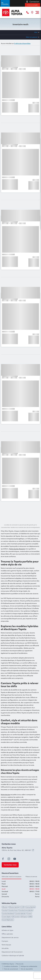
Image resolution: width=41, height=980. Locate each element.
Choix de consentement (11, 969)
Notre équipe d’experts (17, 549)
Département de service (10, 937)
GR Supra (24, 916)
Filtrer (36, 32)
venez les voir (6, 828)
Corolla (5, 910)
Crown (29, 913)
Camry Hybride (30, 907)
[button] (5, 3)
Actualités (5, 948)
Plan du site (20, 964)
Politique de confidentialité (29, 966)
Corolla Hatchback (8, 913)
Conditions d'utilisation (11, 966)
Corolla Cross (13, 910)
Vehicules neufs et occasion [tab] (12, 876)
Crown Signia (6, 916)
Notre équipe (5, 794)
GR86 (30, 916)
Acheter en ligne (7, 930)
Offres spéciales (7, 934)
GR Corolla (16, 916)
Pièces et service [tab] (31, 876)
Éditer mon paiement (32, 37)
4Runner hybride (14, 907)
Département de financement (12, 952)
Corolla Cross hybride (26, 910)
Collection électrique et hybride (13, 955)
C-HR (22, 907)
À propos (5, 941)
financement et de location (10, 800)
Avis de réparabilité (27, 969)
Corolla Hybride (20, 913)
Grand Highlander (8, 920)
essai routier (35, 800)
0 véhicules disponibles (22, 43)
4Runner (5, 907)
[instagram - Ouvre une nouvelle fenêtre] (9, 859)
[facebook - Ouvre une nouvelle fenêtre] (3, 859)
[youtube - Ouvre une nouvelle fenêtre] (15, 859)
